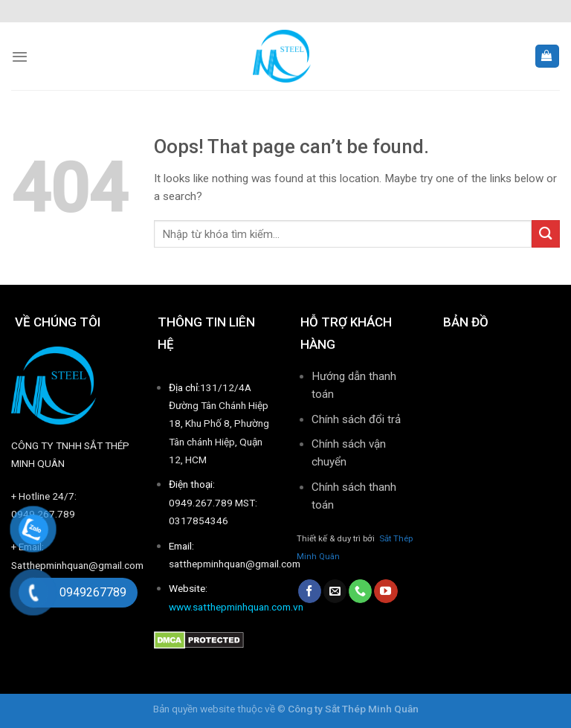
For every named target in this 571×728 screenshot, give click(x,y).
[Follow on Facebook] (310, 591)
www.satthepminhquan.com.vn (236, 607)
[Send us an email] (335, 591)
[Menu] (20, 57)
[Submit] (546, 234)
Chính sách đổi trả (356, 419)
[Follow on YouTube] (385, 591)
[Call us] (360, 591)
